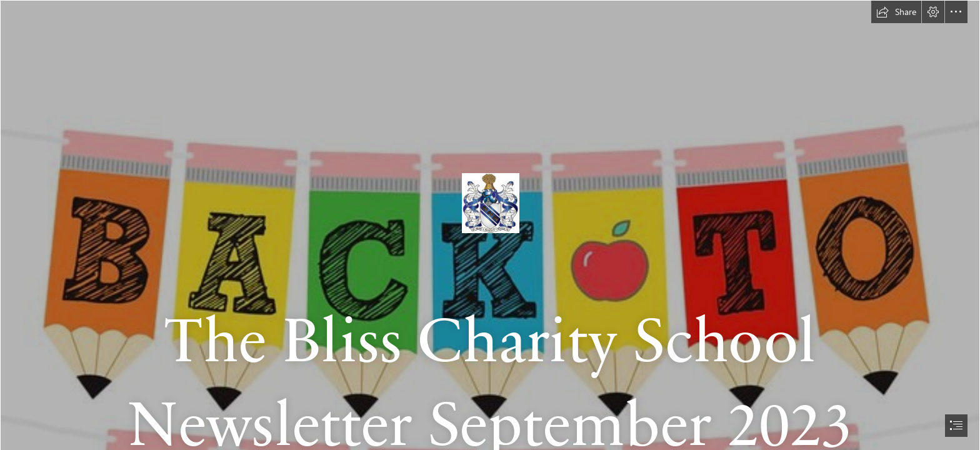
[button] (896, 12)
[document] (490, 225)
